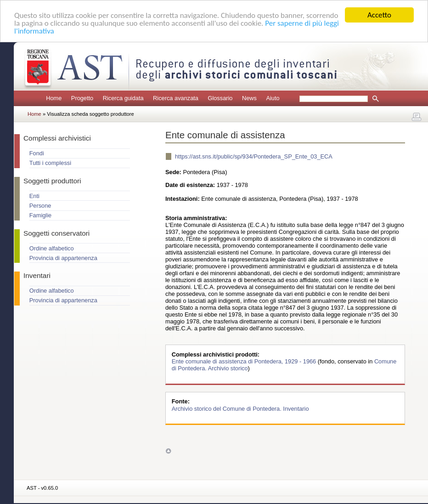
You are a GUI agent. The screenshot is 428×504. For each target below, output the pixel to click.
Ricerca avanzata (176, 98)
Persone (40, 206)
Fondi (37, 153)
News (249, 98)
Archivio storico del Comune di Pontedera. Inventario (240, 408)
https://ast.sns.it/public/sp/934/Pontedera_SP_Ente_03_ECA (254, 156)
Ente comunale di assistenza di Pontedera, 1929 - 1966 (245, 361)
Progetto (82, 98)
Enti (34, 196)
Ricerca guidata (123, 98)
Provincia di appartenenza (63, 258)
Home (54, 98)
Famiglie (40, 215)
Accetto (379, 15)
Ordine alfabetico (52, 248)
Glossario (220, 98)
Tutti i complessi (50, 163)
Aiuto (273, 98)
